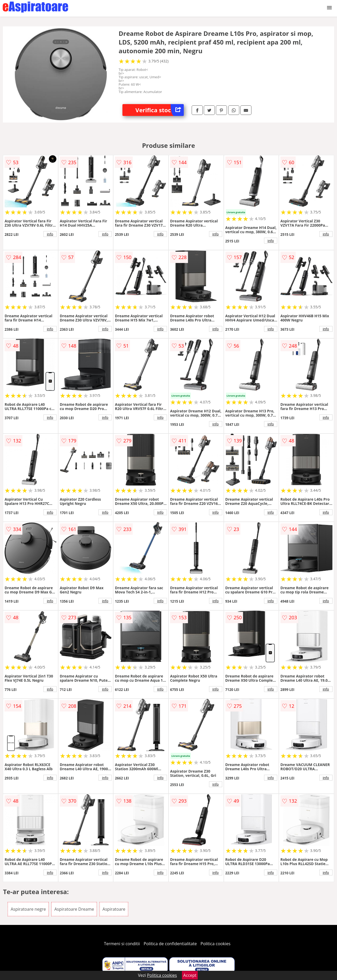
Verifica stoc (160, 110)
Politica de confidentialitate (170, 944)
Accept (190, 975)
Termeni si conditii (122, 944)
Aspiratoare (114, 909)
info (50, 234)
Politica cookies (216, 944)
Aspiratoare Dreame (74, 909)
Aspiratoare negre (28, 909)
